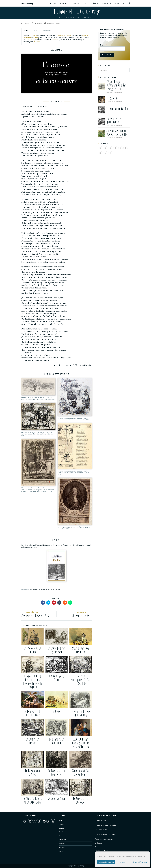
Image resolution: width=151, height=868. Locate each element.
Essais (61, 832)
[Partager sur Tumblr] (59, 603)
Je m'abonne (107, 55)
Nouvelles (62, 840)
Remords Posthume (102, 851)
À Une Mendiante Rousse (104, 839)
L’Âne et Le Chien (57, 799)
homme (58, 590)
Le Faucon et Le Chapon (33, 650)
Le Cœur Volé (114, 99)
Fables (61, 836)
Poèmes (62, 844)
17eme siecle (34, 590)
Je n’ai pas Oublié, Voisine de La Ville (117, 133)
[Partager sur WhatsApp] (70, 603)
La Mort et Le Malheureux (114, 120)
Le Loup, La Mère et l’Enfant (57, 650)
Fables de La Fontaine (53, 23)
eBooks (62, 824)
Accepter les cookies (106, 862)
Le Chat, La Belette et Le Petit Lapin (33, 801)
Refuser (123, 862)
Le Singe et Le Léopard (80, 801)
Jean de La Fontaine (65, 36)
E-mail (104, 45)
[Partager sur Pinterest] (54, 603)
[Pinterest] (34, 821)
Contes (62, 828)
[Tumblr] (39, 821)
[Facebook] (25, 821)
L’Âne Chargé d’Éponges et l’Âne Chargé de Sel (117, 85)
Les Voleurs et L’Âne (57, 678)
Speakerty (29, 3)
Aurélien (27, 23)
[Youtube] (44, 821)
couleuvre (51, 590)
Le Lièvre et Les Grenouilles (57, 773)
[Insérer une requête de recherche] (114, 70)
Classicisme (61, 40)
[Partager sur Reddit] (65, 603)
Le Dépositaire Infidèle (33, 773)
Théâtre (62, 851)
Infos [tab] (35, 30)
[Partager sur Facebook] (43, 603)
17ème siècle (35, 40)
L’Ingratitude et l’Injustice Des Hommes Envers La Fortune (33, 682)
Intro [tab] (26, 30)
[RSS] (53, 821)
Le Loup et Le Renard (33, 741)
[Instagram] (48, 821)
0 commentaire (119, 92)
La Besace (57, 711)
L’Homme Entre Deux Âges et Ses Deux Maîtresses (80, 743)
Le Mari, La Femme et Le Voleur (80, 713)
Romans (62, 847)
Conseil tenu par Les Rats (80, 650)
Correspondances (101, 847)
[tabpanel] (57, 39)
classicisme (43, 590)
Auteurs (62, 820)
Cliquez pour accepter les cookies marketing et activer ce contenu (57, 73)
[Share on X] (48, 603)
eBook (39, 38)
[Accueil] (58, 17)
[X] (30, 821)
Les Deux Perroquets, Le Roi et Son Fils (80, 680)
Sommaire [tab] (47, 30)
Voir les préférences (139, 862)
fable (35, 36)
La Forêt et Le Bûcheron (57, 741)
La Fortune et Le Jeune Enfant (33, 713)
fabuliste (39, 42)
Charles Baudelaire (102, 820)
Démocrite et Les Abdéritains (80, 773)
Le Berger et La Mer (117, 109)
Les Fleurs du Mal (101, 830)
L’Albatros (99, 843)
